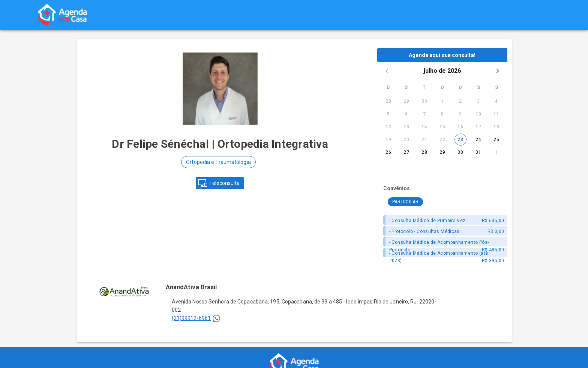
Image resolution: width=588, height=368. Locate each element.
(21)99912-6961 (191, 318)
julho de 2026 (442, 71)
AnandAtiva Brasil (191, 287)
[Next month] (498, 71)
